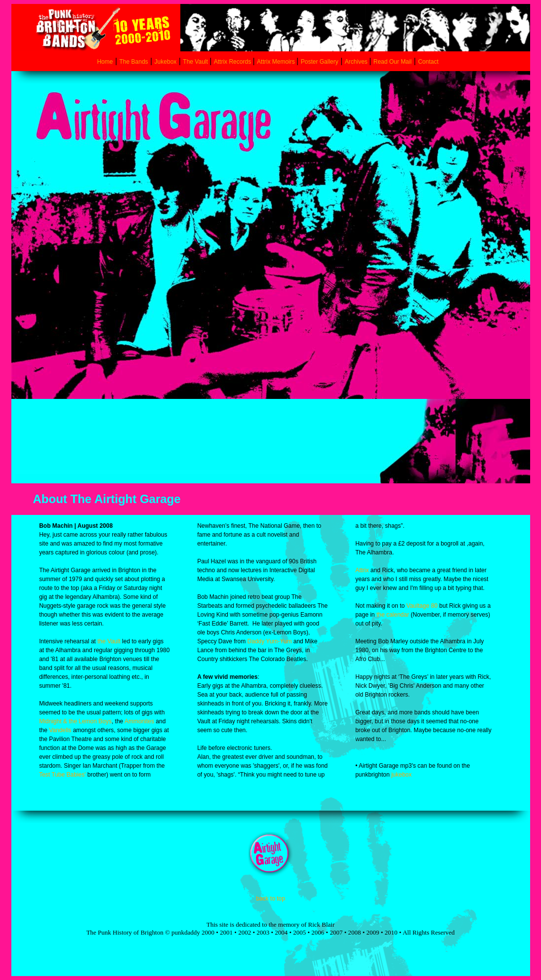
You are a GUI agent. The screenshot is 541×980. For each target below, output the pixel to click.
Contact (428, 62)
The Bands (134, 62)
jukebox (401, 775)
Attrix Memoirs (277, 62)
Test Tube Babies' (62, 775)
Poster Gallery (320, 62)
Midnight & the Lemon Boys (75, 721)
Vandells (60, 730)
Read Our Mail (393, 62)
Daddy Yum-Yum (270, 641)
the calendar (393, 615)
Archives (357, 62)
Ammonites (139, 721)
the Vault (109, 641)
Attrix (362, 570)
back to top (270, 899)
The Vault (196, 62)
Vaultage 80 (422, 606)
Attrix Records (232, 62)
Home (105, 62)
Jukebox (166, 62)
